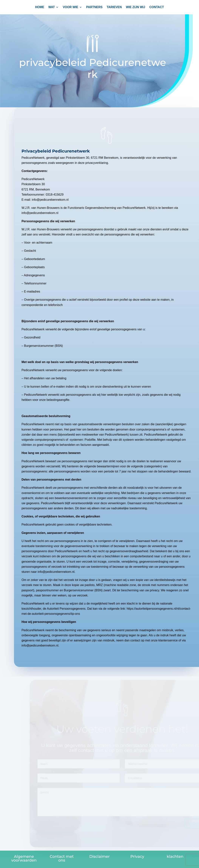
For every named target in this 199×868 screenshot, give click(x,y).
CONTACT (157, 7)
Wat (52, 7)
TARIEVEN (114, 7)
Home (40, 7)
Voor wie (70, 7)
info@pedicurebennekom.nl (58, 572)
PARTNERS (94, 7)
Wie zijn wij (136, 7)
